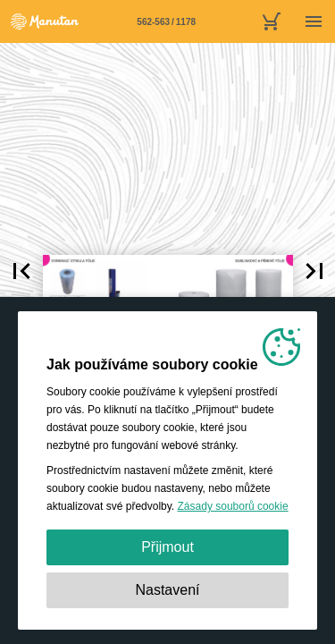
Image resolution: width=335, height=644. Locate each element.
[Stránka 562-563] (166, 21)
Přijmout (167, 547)
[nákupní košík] (271, 21)
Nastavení (167, 590)
